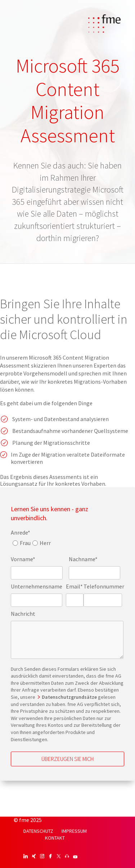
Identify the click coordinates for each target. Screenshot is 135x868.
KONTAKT (55, 838)
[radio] (21, 545)
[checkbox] (31, 545)
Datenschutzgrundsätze (70, 697)
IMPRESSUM (74, 831)
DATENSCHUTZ (38, 831)
